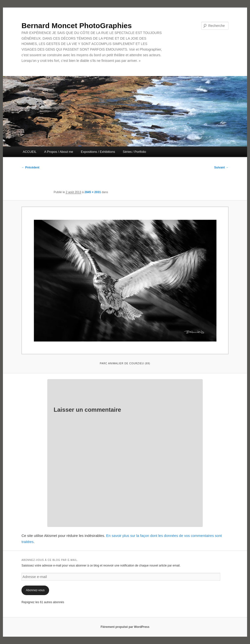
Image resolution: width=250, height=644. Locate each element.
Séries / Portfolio (134, 152)
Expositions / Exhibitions (98, 152)
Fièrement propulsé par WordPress (125, 627)
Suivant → (221, 167)
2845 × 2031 (93, 192)
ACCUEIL (30, 152)
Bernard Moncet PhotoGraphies (77, 26)
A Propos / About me (59, 152)
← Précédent (30, 167)
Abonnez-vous (35, 590)
